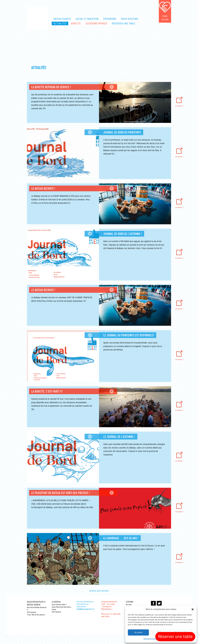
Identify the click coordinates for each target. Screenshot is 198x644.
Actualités (60, 24)
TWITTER (159, 603)
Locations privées (96, 24)
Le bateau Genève (37, 18)
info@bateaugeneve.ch (85, 609)
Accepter (138, 632)
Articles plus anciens (99, 591)
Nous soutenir (130, 19)
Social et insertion (87, 19)
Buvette (76, 24)
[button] (193, 609)
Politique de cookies (150, 639)
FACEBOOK (153, 603)
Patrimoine (110, 19)
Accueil (129, 605)
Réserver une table (124, 24)
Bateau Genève (62, 19)
